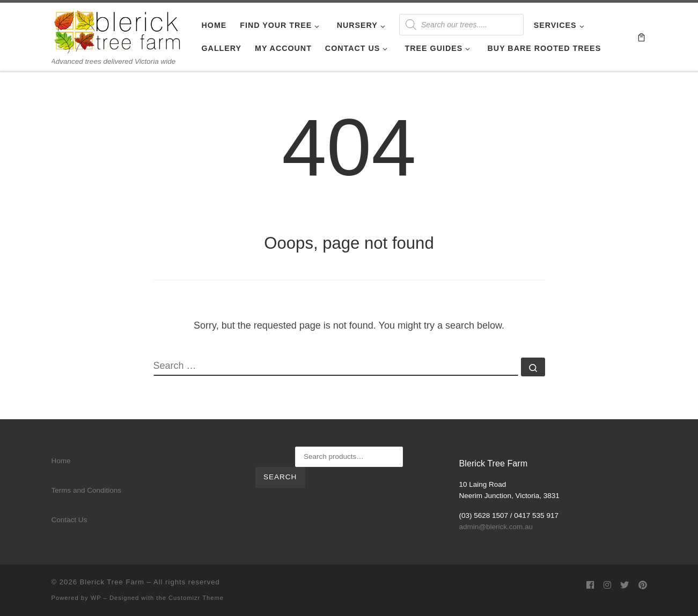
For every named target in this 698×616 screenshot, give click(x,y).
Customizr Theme (196, 598)
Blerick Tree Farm (112, 582)
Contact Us (69, 520)
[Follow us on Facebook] (590, 585)
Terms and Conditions (87, 490)
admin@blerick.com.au (496, 527)
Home (61, 461)
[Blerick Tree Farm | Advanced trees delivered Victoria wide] (119, 30)
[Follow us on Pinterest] (643, 585)
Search (280, 477)
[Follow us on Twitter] (624, 585)
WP (96, 598)
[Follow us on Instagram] (607, 585)
